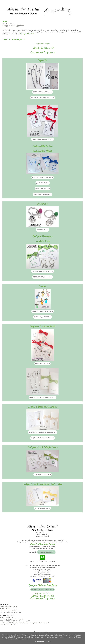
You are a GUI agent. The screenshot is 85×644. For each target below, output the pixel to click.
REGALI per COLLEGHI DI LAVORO (12, 619)
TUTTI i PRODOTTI (9, 23)
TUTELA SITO (5, 608)
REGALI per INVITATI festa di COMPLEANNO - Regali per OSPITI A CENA (24, 623)
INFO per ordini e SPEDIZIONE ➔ (42, 590)
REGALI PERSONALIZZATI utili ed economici (15, 621)
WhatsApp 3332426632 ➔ (46, 552)
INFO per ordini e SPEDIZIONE (10, 612)
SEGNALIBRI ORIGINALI (8, 625)
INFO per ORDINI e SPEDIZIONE (13, 25)
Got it (48, 642)
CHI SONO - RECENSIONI (11, 27)
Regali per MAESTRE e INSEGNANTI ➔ (42, 397)
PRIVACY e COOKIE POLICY (9, 607)
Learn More (40, 642)
